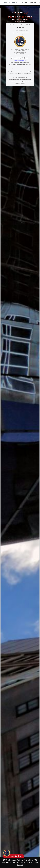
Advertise (33, 2)
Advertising (16, 61)
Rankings (22, 61)
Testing (19, 61)
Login (36, 863)
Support (20, 865)
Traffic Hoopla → (9, 2)
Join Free (24, 2)
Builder (25, 61)
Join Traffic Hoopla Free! (20, 83)
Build (31, 863)
